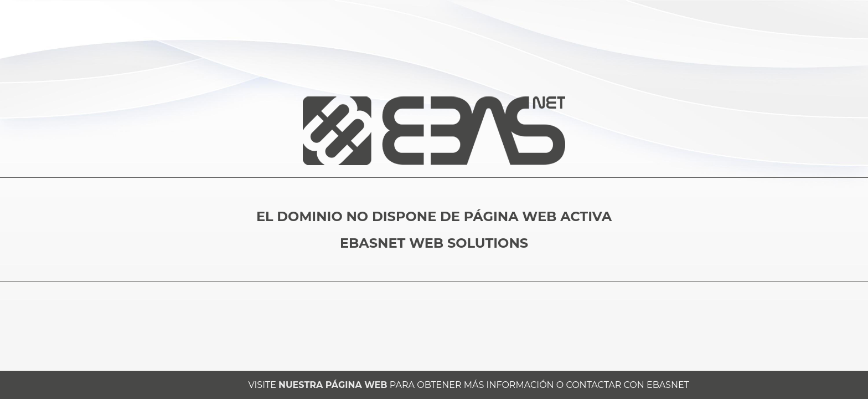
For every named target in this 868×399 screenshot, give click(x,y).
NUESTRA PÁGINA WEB (333, 385)
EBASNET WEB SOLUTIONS (434, 243)
